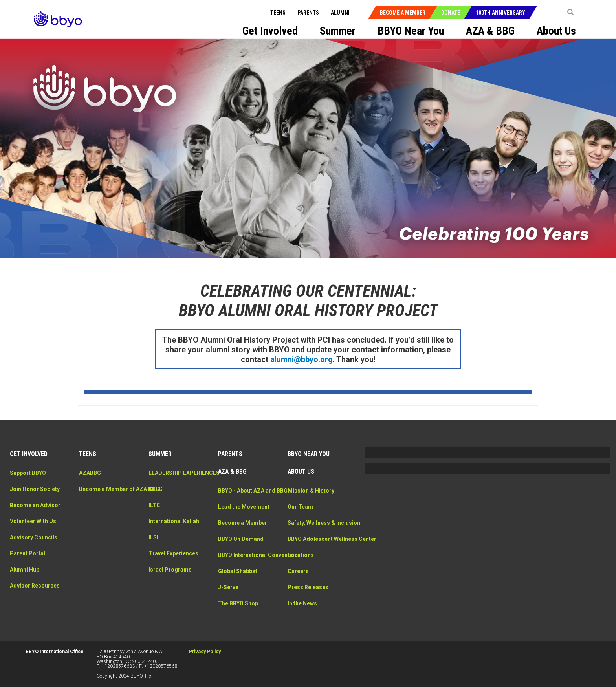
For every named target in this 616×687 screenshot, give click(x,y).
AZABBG (90, 470)
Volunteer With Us (33, 518)
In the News (302, 617)
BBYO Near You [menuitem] (411, 31)
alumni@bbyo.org (302, 356)
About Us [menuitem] (556, 31)
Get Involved (29, 451)
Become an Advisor (35, 502)
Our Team (300, 504)
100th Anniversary (501, 13)
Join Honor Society (35, 486)
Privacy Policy (205, 649)
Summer (160, 451)
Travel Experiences (173, 559)
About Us (301, 469)
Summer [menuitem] (338, 31)
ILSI (153, 542)
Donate (451, 13)
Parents (309, 13)
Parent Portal (27, 550)
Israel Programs (170, 575)
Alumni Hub (25, 566)
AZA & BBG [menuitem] (490, 31)
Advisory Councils (34, 534)
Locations (301, 568)
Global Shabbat (238, 584)
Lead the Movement (244, 512)
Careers (298, 584)
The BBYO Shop (238, 617)
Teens (279, 13)
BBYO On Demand (241, 544)
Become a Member (403, 13)
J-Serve (228, 601)
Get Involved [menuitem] (270, 31)
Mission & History (311, 487)
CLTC (156, 494)
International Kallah (174, 526)
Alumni (341, 13)
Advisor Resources (35, 583)
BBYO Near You (309, 451)
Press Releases (308, 601)
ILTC (154, 510)
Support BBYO (28, 470)
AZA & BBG (232, 469)
